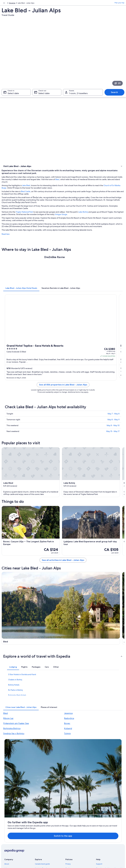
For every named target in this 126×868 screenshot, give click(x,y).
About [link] (7, 807)
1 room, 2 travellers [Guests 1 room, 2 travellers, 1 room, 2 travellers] (78, 95)
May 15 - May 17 (113, 436)
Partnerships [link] (9, 820)
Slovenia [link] (13, 3)
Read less (6, 238)
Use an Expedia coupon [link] (105, 827)
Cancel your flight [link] (103, 818)
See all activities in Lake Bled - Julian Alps (63, 564)
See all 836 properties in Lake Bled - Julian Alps (63, 389)
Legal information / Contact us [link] (76, 833)
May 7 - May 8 (114, 418)
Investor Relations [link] (11, 825)
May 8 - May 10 (113, 430)
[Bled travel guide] (32, 596)
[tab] (21, 292)
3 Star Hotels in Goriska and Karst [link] (22, 688)
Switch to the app (58, 779)
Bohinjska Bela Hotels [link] (17, 709)
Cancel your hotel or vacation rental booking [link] (109, 813)
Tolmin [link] (67, 747)
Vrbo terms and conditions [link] (75, 825)
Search (114, 94)
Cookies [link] (68, 812)
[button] (63, 670)
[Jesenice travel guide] (94, 596)
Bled (57, 184)
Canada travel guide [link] (42, 807)
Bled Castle (26, 196)
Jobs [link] (6, 812)
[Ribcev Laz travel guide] (32, 638)
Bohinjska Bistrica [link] (12, 742)
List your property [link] (11, 816)
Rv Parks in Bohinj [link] (15, 703)
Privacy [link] (68, 807)
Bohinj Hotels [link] (14, 698)
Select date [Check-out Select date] (44, 95)
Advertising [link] (9, 829)
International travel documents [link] (107, 831)
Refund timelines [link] (102, 823)
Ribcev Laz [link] (8, 732)
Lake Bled (26, 190)
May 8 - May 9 (113, 424)
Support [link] (99, 807)
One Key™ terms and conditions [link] (77, 820)
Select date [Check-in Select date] (13, 95)
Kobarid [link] (68, 742)
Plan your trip (119, 3)
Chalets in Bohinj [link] (15, 693)
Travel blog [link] (39, 838)
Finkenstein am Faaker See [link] (16, 737)
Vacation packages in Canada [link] (46, 820)
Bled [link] (6, 727)
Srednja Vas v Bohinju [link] (14, 747)
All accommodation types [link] (44, 833)
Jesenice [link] (68, 727)
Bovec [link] (67, 737)
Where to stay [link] (9, 171)
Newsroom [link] (8, 838)
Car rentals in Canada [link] (43, 829)
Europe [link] (4, 3)
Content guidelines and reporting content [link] (78, 839)
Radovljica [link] (69, 732)
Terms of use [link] (70, 816)
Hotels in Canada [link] (41, 812)
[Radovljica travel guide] (94, 638)
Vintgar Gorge (61, 219)
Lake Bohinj (83, 216)
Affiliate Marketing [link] (11, 833)
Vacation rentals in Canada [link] (45, 816)
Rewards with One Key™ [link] (44, 842)
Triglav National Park (24, 216)
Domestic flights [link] (41, 825)
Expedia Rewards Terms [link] (74, 829)
